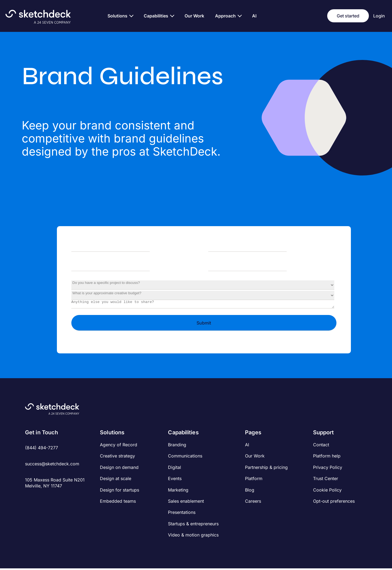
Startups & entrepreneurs (193, 525)
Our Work (255, 457)
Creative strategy (117, 457)
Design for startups (120, 492)
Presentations (182, 514)
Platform (254, 480)
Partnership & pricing (266, 469)
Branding (177, 446)
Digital (174, 469)
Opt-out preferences (334, 503)
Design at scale (116, 480)
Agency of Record (119, 446)
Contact (321, 446)
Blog (250, 492)
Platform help (327, 457)
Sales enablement (186, 503)
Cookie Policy (327, 492)
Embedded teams (118, 503)
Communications (185, 457)
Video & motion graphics (193, 536)
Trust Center (326, 480)
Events (175, 480)
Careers (253, 503)
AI (247, 446)
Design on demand (119, 469)
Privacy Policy (328, 469)
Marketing (178, 492)
